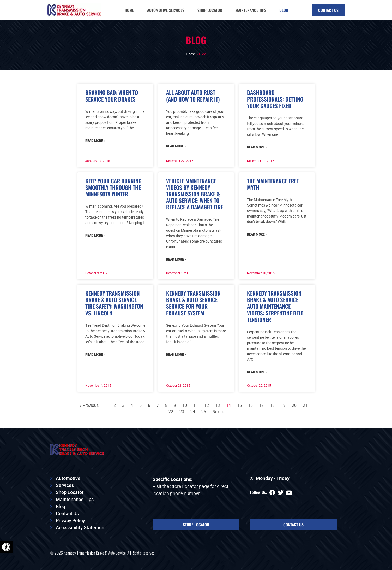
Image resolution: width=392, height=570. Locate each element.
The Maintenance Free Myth (273, 184)
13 (218, 405)
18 (272, 405)
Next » (218, 412)
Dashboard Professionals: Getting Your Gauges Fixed (275, 99)
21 (305, 405)
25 (204, 412)
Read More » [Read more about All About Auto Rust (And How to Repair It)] (176, 146)
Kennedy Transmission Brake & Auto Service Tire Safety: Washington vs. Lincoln (114, 303)
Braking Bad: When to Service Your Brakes (112, 96)
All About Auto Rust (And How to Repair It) (193, 96)
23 (182, 412)
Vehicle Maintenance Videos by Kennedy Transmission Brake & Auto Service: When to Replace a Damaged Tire (195, 194)
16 (250, 405)
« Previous (89, 405)
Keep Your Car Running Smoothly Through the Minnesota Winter (113, 187)
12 (207, 405)
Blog (284, 10)
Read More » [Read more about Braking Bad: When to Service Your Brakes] (95, 141)
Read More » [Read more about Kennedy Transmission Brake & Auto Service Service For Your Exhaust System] (176, 355)
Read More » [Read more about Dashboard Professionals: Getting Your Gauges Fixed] (257, 147)
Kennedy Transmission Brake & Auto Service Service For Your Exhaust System (193, 303)
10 (185, 405)
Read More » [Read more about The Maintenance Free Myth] (257, 234)
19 (283, 405)
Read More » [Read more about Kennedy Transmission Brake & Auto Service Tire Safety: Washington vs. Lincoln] (95, 355)
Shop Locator (210, 10)
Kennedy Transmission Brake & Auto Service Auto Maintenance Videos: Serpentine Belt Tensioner (275, 306)
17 (261, 405)
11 (196, 405)
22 (171, 412)
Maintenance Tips (251, 10)
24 (193, 412)
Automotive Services (166, 10)
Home (129, 10)
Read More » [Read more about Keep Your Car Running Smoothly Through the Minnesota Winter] (95, 236)
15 (239, 405)
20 (294, 405)
